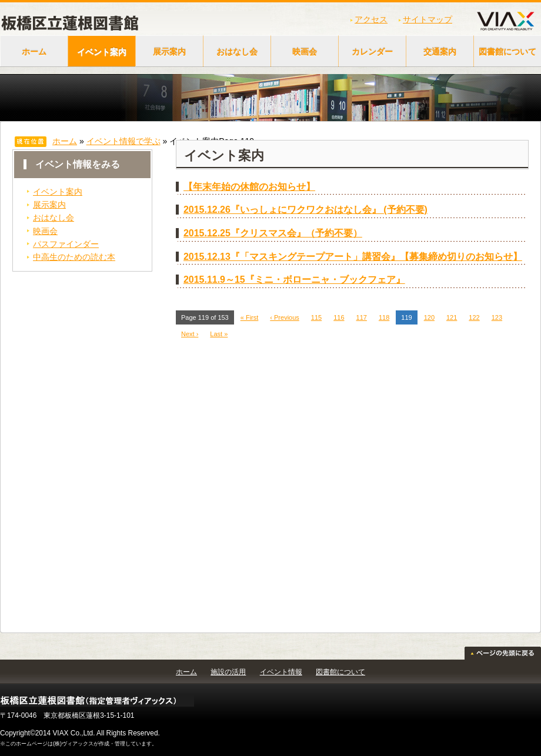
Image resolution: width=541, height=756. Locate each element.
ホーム (34, 52)
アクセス (371, 19)
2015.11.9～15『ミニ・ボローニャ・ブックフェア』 (294, 280)
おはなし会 (237, 52)
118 (384, 317)
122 (474, 317)
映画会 (305, 52)
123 (497, 317)
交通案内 (440, 52)
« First (250, 317)
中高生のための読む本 (74, 257)
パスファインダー (66, 244)
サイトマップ (428, 19)
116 (339, 317)
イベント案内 (102, 52)
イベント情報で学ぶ (123, 141)
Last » (219, 334)
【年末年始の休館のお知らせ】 (249, 187)
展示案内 (169, 52)
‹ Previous (285, 317)
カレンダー (372, 52)
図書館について (340, 672)
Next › (190, 334)
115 (316, 317)
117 (362, 317)
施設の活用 (228, 672)
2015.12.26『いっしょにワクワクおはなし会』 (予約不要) (305, 210)
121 (452, 317)
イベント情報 (281, 672)
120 (429, 317)
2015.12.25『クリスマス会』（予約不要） (273, 233)
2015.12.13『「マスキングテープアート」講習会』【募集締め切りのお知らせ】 (353, 257)
